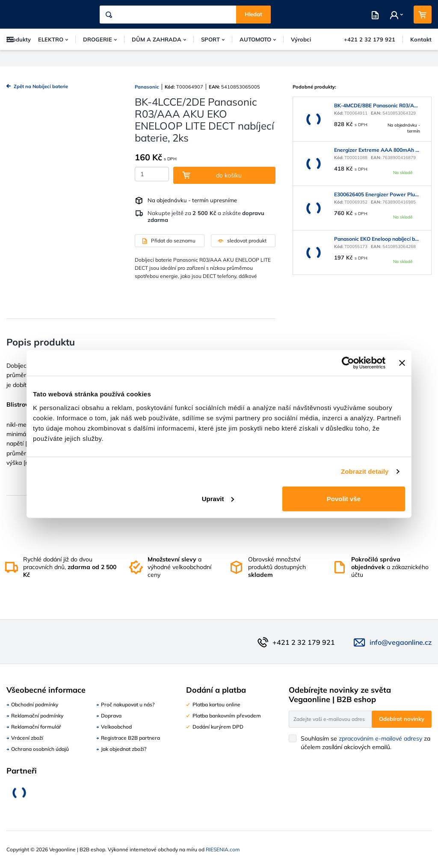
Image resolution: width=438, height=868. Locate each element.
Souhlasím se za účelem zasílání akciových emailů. (365, 743)
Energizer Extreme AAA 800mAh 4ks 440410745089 (377, 150)
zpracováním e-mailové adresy (380, 738)
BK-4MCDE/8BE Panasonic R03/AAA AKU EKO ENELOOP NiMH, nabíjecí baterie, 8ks (377, 105)
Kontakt (421, 39)
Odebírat (402, 719)
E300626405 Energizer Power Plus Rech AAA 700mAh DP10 (377, 194)
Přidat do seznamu (169, 241)
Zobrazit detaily (365, 471)
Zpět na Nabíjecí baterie (37, 87)
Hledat (253, 14)
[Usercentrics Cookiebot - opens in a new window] (348, 363)
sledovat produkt (242, 241)
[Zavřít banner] (402, 363)
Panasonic (147, 87)
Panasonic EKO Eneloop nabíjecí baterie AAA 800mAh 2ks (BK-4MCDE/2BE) (377, 239)
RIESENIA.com (223, 849)
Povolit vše (344, 498)
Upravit (218, 498)
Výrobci (301, 39)
